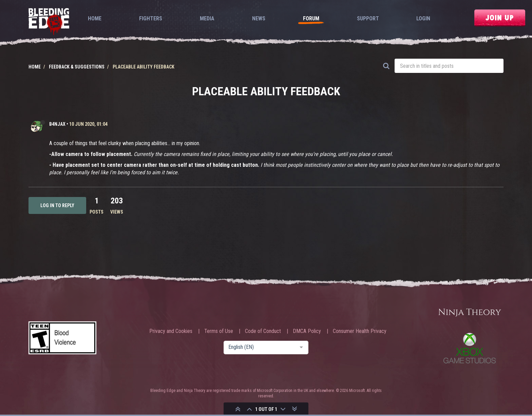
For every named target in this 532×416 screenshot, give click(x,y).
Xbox (470, 348)
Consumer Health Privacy (360, 331)
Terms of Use (219, 331)
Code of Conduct (263, 331)
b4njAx (57, 124)
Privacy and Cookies (171, 331)
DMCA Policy (307, 331)
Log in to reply (57, 205)
